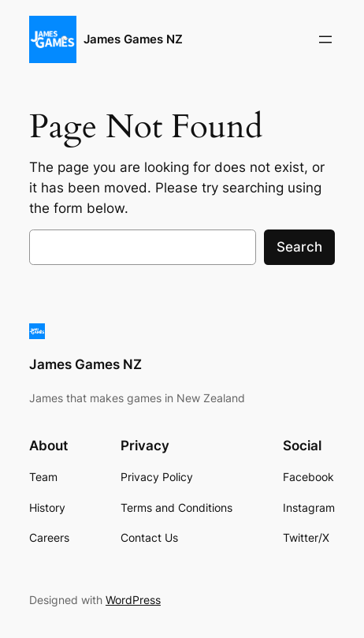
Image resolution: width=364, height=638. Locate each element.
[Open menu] (325, 39)
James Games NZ (133, 39)
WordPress (133, 600)
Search (299, 247)
